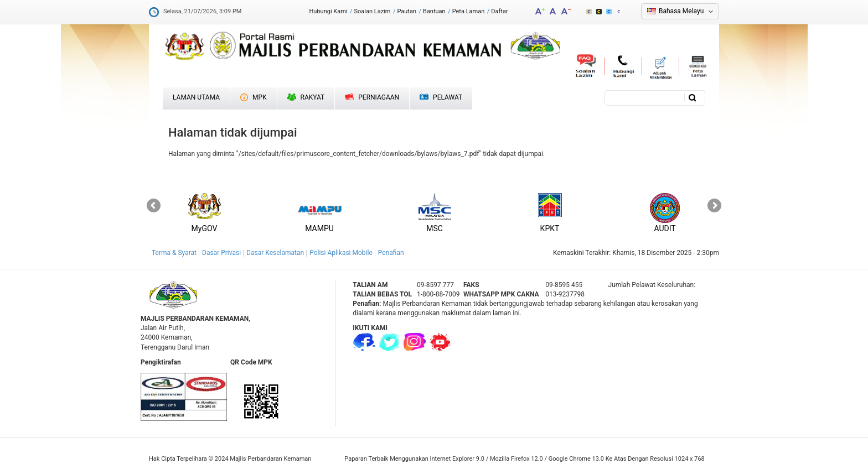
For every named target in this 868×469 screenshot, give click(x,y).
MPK (254, 97)
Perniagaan (372, 97)
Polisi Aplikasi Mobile (341, 253)
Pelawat (441, 98)
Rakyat (306, 97)
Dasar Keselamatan (275, 253)
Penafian (391, 253)
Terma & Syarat (174, 253)
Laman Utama (196, 97)
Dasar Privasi (221, 253)
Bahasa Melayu (681, 11)
